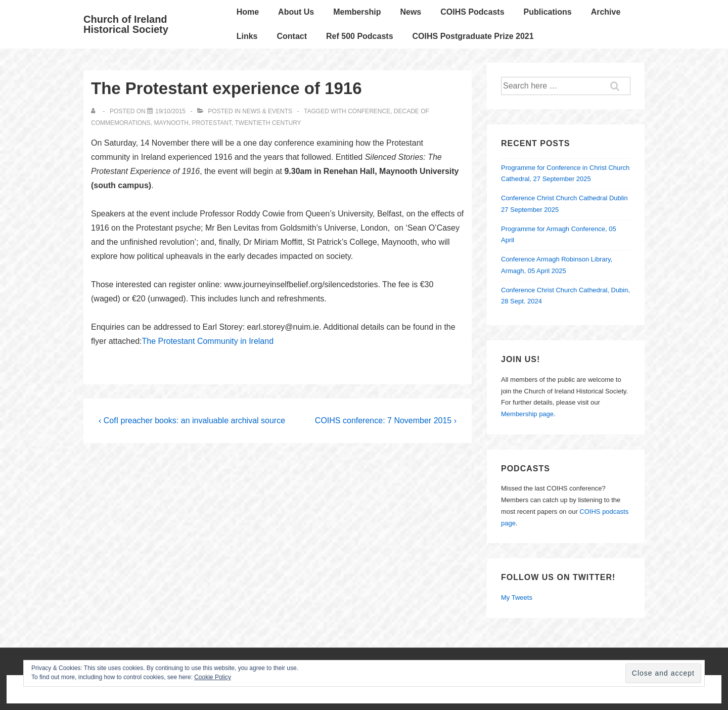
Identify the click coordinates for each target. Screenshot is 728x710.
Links (247, 36)
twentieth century (268, 123)
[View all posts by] (95, 111)
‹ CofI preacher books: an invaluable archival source (192, 420)
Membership (357, 12)
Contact (292, 36)
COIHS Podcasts (472, 12)
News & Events (267, 111)
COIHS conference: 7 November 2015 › (386, 420)
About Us (296, 12)
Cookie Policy (213, 677)
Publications (548, 12)
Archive (606, 12)
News (411, 12)
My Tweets (517, 597)
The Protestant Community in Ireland (208, 341)
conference (369, 111)
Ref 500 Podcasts (360, 36)
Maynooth (171, 123)
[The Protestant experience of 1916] (170, 111)
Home (248, 12)
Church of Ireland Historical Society (126, 24)
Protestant (212, 123)
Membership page (527, 414)
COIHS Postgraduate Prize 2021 (473, 36)
